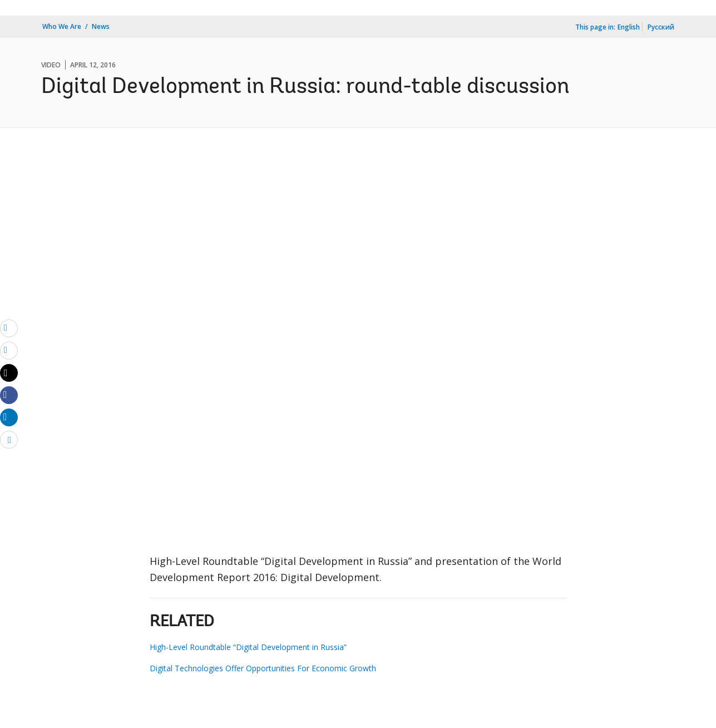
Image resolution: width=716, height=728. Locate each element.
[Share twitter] (9, 373)
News (101, 26)
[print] (9, 350)
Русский (661, 27)
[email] (9, 328)
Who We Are (62, 26)
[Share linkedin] (9, 417)
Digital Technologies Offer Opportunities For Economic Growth (263, 668)
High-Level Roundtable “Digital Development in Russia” (248, 647)
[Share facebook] (9, 395)
